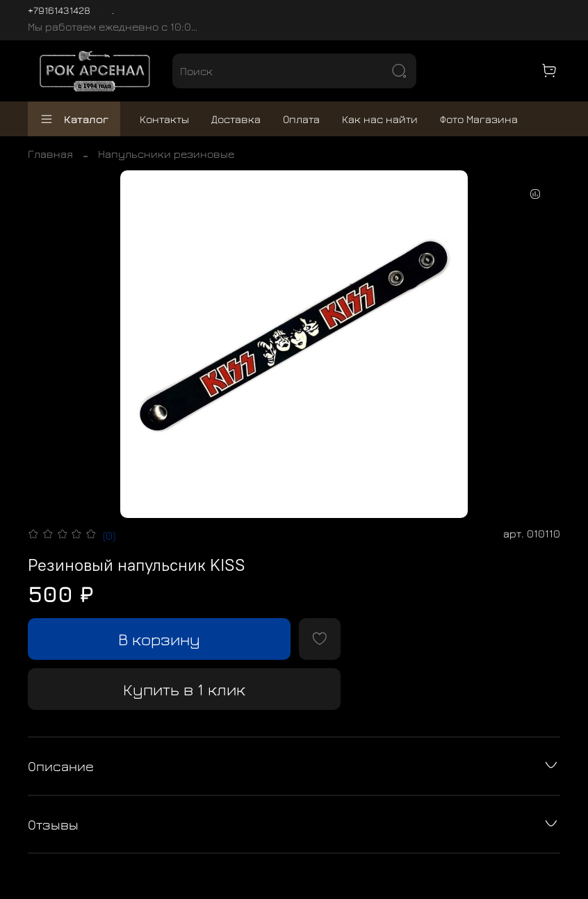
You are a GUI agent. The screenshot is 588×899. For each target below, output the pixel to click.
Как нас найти (380, 119)
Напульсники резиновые (166, 154)
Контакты (164, 119)
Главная (50, 154)
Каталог (74, 119)
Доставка (236, 119)
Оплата (301, 119)
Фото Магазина (479, 119)
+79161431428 (59, 10)
